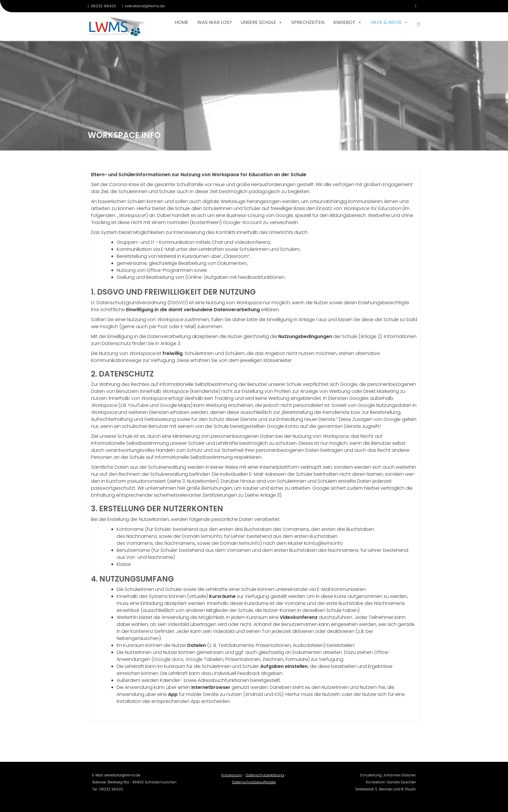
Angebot (347, 22)
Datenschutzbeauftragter (254, 785)
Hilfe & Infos (389, 22)
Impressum (232, 778)
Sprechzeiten (308, 22)
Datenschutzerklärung (265, 778)
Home (182, 22)
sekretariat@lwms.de (143, 6)
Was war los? (214, 22)
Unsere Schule (262, 22)
